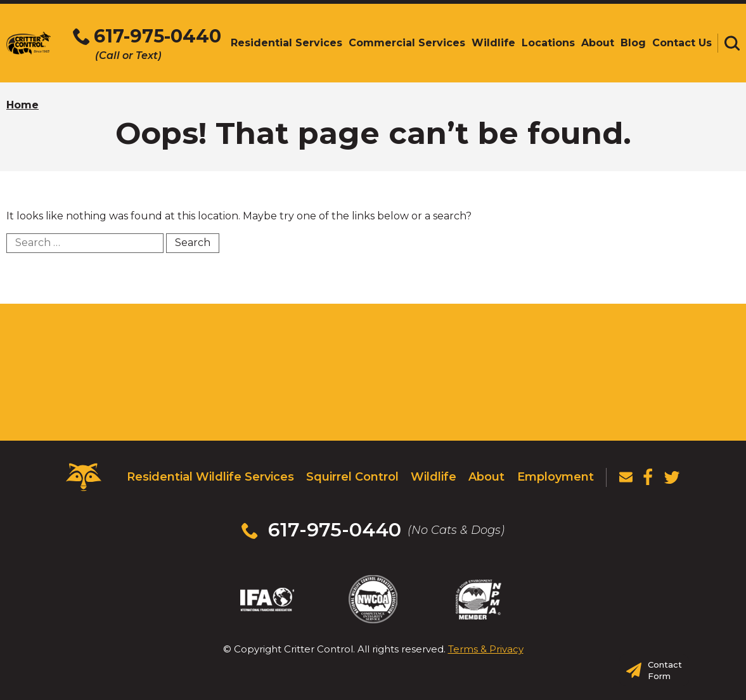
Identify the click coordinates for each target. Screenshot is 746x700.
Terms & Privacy (486, 649)
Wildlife (434, 477)
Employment (556, 477)
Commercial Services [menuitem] (407, 43)
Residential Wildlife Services (210, 477)
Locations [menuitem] (548, 43)
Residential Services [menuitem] (286, 43)
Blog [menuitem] (633, 43)
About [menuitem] (598, 43)
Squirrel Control (352, 477)
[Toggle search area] (732, 43)
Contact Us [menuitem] (682, 43)
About (486, 477)
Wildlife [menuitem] (493, 43)
